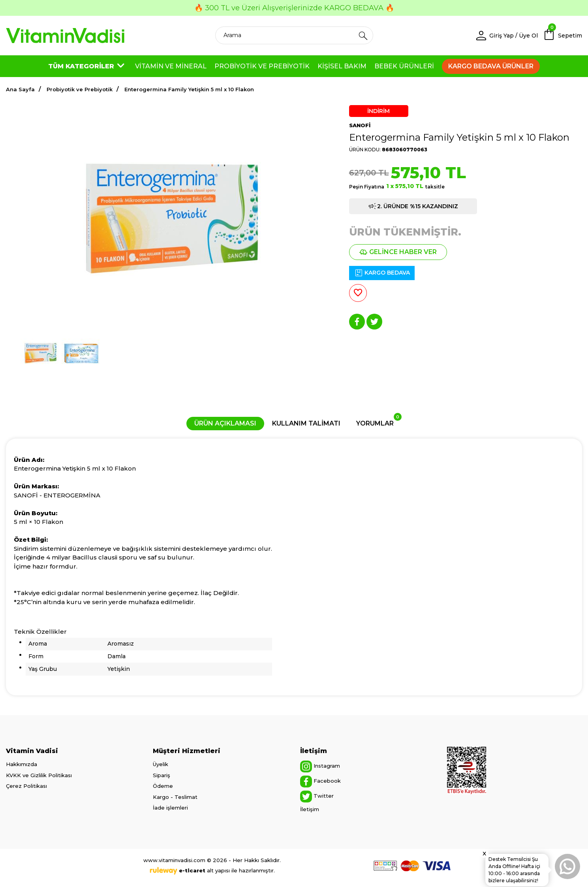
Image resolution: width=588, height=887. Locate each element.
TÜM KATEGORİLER (88, 66)
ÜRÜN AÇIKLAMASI (225, 423)
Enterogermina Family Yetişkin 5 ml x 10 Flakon (189, 89)
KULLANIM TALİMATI (306, 423)
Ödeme (163, 786)
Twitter (317, 797)
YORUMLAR (379, 422)
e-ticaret (192, 870)
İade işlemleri (170, 808)
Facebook (320, 782)
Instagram (320, 766)
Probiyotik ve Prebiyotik (80, 89)
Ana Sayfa (20, 89)
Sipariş (162, 775)
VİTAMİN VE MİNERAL (171, 66)
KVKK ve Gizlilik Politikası (39, 775)
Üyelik (161, 764)
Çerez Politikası (26, 786)
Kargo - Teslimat (175, 797)
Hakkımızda (22, 764)
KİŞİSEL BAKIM (342, 66)
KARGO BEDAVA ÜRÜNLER (491, 66)
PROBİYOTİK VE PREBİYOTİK (262, 66)
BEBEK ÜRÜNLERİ (404, 66)
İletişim (310, 809)
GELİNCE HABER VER (398, 252)
